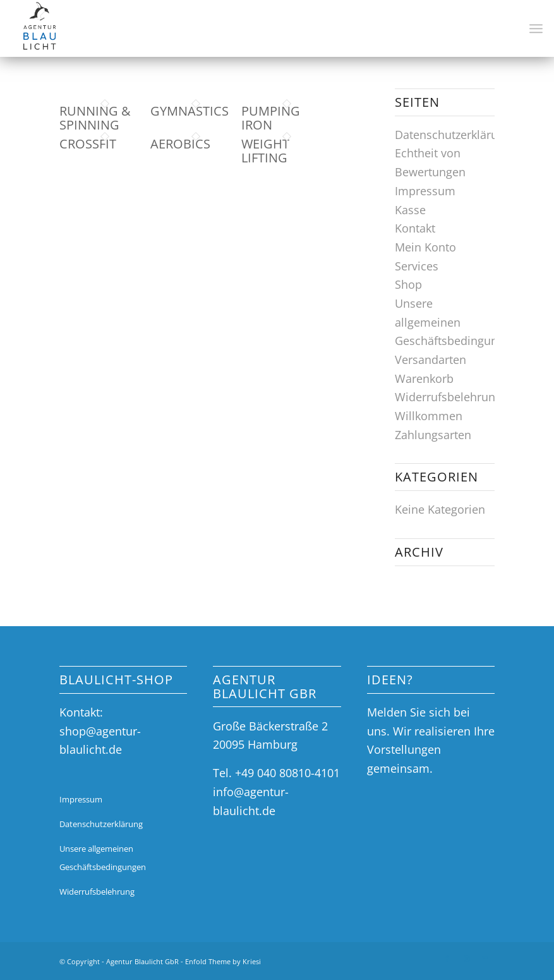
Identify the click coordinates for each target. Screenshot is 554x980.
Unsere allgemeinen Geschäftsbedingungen (456, 322)
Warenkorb (424, 378)
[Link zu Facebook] (447, 959)
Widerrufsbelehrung (448, 397)
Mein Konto (425, 247)
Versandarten (431, 360)
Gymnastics (190, 111)
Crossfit (88, 144)
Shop (408, 284)
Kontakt (415, 228)
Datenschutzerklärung (453, 135)
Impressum (425, 191)
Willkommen (429, 416)
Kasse (410, 210)
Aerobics (180, 144)
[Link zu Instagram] (466, 959)
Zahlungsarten (433, 435)
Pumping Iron (271, 118)
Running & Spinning (95, 118)
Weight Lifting (265, 151)
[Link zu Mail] (485, 959)
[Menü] (536, 28)
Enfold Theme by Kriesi (223, 961)
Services (417, 266)
